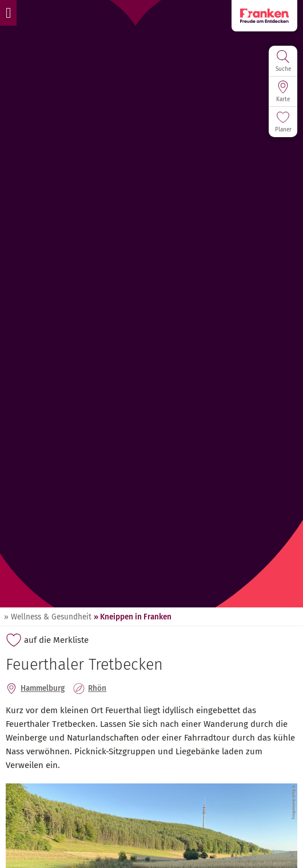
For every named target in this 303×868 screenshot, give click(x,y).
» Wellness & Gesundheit (48, 617)
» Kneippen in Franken (133, 617)
